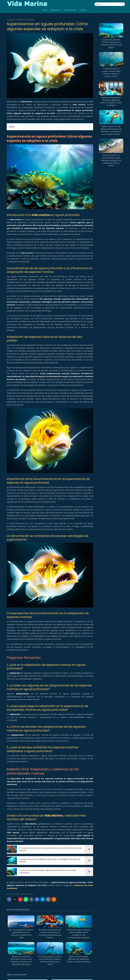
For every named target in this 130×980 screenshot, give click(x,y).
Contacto (83, 10)
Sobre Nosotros (70, 10)
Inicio (45, 10)
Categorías (55, 10)
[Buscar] (123, 4)
